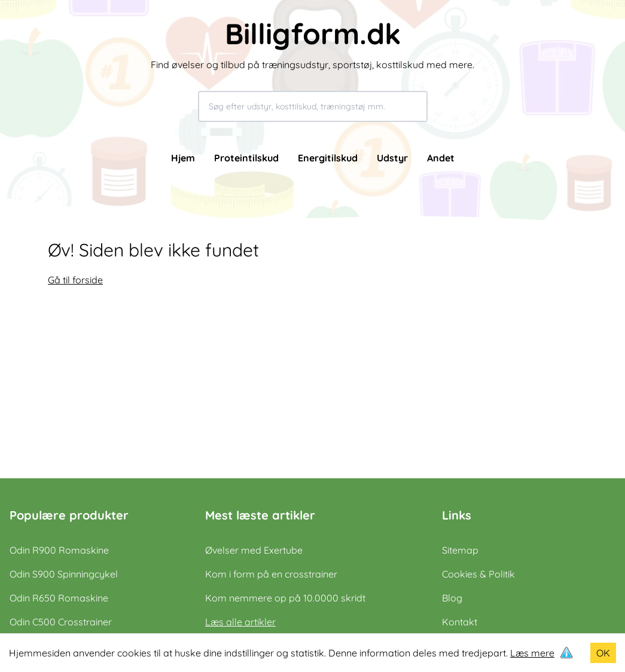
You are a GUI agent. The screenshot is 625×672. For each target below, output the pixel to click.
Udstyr (392, 158)
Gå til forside (75, 280)
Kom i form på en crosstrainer (271, 574)
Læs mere (532, 653)
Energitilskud (328, 158)
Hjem (183, 158)
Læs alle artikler (240, 622)
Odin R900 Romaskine (59, 550)
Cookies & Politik (478, 574)
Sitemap (460, 550)
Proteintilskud (246, 158)
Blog (452, 598)
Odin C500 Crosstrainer (61, 622)
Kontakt (460, 622)
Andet (441, 158)
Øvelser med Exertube (254, 550)
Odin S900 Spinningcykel (64, 574)
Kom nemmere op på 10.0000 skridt (285, 598)
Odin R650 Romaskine (59, 598)
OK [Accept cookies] (603, 653)
